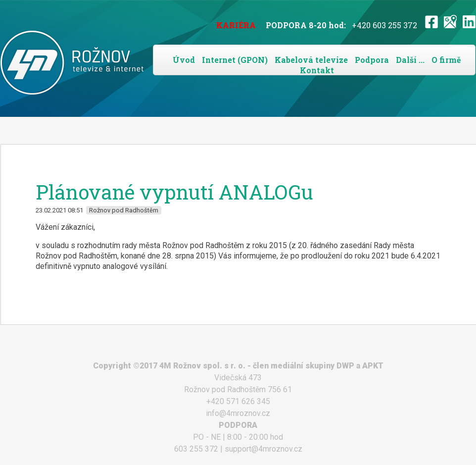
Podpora (372, 60)
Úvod (184, 60)
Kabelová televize (311, 60)
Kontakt (317, 70)
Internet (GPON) (235, 60)
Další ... (410, 60)
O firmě (446, 60)
